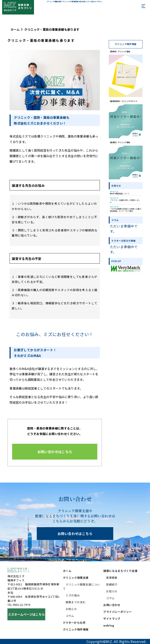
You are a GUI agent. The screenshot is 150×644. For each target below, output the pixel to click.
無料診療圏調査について (120, 192)
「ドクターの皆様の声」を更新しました (125, 200)
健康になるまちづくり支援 (120, 571)
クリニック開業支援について (81, 586)
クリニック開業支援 (76, 578)
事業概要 (112, 578)
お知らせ (71, 609)
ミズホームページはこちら (26, 614)
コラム (70, 616)
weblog (109, 625)
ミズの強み (73, 595)
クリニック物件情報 (76, 629)
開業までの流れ (76, 602)
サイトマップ (112, 619)
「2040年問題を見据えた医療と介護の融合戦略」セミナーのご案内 (126, 209)
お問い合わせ (112, 605)
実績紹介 (112, 584)
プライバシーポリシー (117, 612)
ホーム (15, 29)
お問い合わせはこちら (75, 534)
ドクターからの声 (74, 623)
